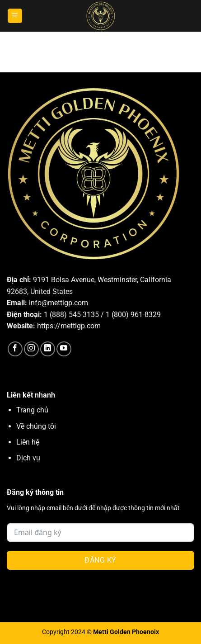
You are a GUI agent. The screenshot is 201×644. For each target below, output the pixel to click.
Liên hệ (28, 442)
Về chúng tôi (36, 426)
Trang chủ (32, 410)
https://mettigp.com (69, 326)
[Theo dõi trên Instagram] (31, 349)
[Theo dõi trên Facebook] (15, 349)
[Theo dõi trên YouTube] (64, 349)
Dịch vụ (28, 458)
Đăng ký (100, 560)
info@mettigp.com (58, 303)
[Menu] (15, 16)
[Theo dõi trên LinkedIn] (48, 349)
